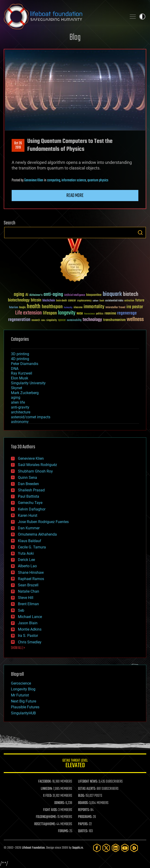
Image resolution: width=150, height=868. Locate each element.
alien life (18, 402)
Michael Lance (30, 617)
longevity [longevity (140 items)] (67, 313)
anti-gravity (20, 407)
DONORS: (60, 803)
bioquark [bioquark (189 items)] (112, 294)
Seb (21, 610)
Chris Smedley (30, 642)
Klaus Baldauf (30, 541)
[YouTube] (125, 848)
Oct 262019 (18, 145)
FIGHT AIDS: (50, 810)
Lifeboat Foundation (33, 848)
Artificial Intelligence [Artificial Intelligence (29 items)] (75, 295)
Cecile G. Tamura (32, 547)
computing (54, 180)
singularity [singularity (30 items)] (52, 320)
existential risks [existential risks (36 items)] (114, 301)
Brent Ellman (28, 604)
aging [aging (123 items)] (19, 295)
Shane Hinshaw (31, 572)
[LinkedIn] (116, 848)
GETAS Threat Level (75, 764)
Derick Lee (26, 560)
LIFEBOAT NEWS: (88, 782)
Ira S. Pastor (28, 636)
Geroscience (21, 683)
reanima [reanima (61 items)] (110, 313)
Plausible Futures (25, 707)
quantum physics (98, 180)
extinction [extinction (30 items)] (129, 301)
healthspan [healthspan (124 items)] (52, 307)
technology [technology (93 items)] (92, 320)
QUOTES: (83, 831)
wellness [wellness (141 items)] (135, 320)
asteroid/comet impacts (31, 417)
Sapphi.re (78, 848)
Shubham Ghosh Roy (35, 471)
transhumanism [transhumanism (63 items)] (114, 320)
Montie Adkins (30, 629)
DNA (15, 369)
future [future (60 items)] (140, 300)
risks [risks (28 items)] (43, 320)
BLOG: (81, 796)
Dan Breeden (28, 484)
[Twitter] (106, 848)
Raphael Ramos (31, 579)
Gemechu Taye (30, 503)
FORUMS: (63, 831)
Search (140, 233)
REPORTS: (84, 810)
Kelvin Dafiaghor (32, 509)
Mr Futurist (20, 695)
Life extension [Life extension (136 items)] (28, 313)
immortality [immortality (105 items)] (94, 307)
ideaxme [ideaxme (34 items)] (78, 308)
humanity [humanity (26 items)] (68, 308)
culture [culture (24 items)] (95, 301)
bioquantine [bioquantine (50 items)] (94, 295)
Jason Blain (28, 623)
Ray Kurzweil (22, 373)
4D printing (20, 359)
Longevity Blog (23, 689)
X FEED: (48, 796)
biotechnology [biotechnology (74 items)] (19, 300)
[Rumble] (134, 848)
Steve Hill (26, 598)
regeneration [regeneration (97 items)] (19, 320)
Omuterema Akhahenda (37, 534)
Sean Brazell (28, 585)
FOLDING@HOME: (46, 817)
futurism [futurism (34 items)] (14, 308)
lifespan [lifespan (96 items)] (50, 313)
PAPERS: (83, 824)
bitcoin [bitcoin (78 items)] (36, 300)
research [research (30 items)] (36, 320)
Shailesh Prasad (31, 490)
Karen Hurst (28, 515)
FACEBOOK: (45, 782)
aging (16, 397)
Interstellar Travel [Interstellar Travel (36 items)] (115, 308)
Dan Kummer (29, 528)
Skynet (17, 388)
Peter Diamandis (25, 364)
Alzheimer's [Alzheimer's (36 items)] (36, 295)
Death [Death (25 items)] (102, 301)
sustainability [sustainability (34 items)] (74, 321)
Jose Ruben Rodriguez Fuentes (43, 522)
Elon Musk (20, 378)
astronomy (20, 422)
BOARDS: (83, 803)
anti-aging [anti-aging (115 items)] (53, 295)
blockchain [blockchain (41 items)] (49, 301)
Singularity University (28, 383)
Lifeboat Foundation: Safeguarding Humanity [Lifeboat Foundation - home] (63, 17)
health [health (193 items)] (34, 307)
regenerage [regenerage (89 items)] (127, 313)
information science (74, 180)
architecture (21, 412)
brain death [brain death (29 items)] (61, 301)
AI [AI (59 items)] (27, 295)
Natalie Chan (29, 591)
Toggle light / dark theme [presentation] (142, 17)
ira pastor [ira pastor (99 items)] (135, 307)
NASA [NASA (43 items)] (80, 314)
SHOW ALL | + (18, 648)
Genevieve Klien (34, 180)
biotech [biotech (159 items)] (131, 294)
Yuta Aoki (26, 553)
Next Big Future (24, 701)
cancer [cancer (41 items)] (72, 301)
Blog (75, 38)
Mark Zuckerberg (25, 393)
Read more (75, 196)
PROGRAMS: (85, 817)
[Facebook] (97, 848)
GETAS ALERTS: (87, 789)
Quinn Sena (27, 478)
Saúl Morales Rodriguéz (37, 465)
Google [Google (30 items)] (22, 308)
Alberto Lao (27, 566)
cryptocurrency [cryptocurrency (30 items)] (84, 301)
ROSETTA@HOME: (45, 824)
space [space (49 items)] (62, 320)
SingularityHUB (23, 713)
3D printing (20, 354)
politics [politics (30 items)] (100, 314)
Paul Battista (29, 496)
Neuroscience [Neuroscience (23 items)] (89, 314)
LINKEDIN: (47, 789)
